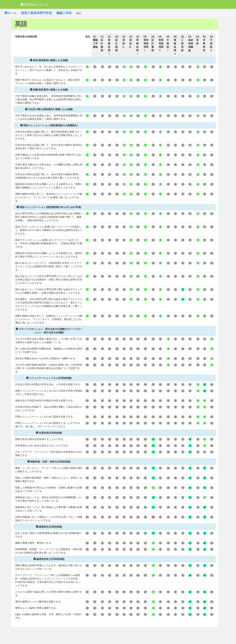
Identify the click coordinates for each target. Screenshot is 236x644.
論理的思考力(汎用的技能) (49, 559)
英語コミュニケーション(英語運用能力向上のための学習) (49, 207)
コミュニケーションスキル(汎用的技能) (49, 378)
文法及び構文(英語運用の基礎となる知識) (49, 109)
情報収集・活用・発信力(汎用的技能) (49, 462)
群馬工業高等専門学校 (37, 13)
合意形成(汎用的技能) (49, 433)
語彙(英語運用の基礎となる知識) (49, 90)
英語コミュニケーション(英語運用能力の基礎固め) (49, 125)
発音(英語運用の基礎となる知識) (49, 60)
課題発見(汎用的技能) (49, 527)
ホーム (10, 13)
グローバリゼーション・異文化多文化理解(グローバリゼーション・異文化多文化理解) (49, 331)
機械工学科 (64, 13)
